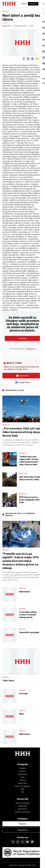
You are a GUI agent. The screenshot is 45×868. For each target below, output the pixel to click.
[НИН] (22, 754)
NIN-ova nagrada (22, 786)
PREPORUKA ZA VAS (15, 390)
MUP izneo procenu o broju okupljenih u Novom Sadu (31, 500)
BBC (23, 789)
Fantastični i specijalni (29, 632)
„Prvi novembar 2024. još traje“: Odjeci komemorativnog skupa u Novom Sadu (22, 432)
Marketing (22, 806)
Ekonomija (23, 774)
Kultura (23, 780)
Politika (23, 768)
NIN (11, 865)
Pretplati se (33, 4)
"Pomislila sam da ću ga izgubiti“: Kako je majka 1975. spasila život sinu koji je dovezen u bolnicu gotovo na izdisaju (21, 561)
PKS (22, 792)
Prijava (24, 4)
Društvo (6, 425)
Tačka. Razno (8, 681)
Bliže (21, 714)
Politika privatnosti (23, 812)
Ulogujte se (31, 349)
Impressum (23, 809)
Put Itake (23, 694)
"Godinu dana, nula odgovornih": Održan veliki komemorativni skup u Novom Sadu (29, 461)
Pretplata (22, 338)
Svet (23, 777)
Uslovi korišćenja (23, 803)
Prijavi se (23, 824)
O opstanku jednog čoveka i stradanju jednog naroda (28, 615)
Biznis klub (23, 783)
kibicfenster (25, 592)
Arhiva (6, 11)
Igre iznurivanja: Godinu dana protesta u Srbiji (30, 478)
